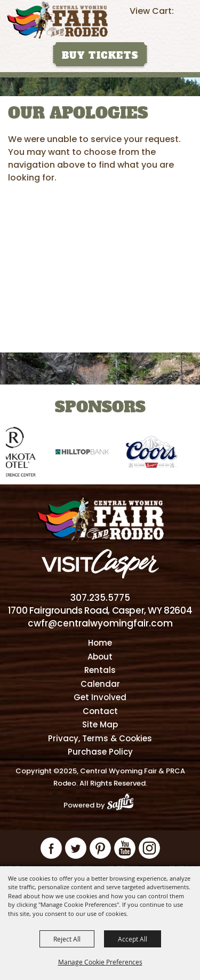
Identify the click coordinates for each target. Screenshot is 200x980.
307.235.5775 (100, 598)
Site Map (100, 724)
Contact (100, 711)
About (100, 657)
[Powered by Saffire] (123, 805)
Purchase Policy (100, 752)
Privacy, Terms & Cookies (100, 738)
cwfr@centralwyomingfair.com (100, 623)
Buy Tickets (100, 56)
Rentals (100, 670)
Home (100, 643)
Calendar (100, 684)
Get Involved (100, 697)
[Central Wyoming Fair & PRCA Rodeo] (57, 20)
